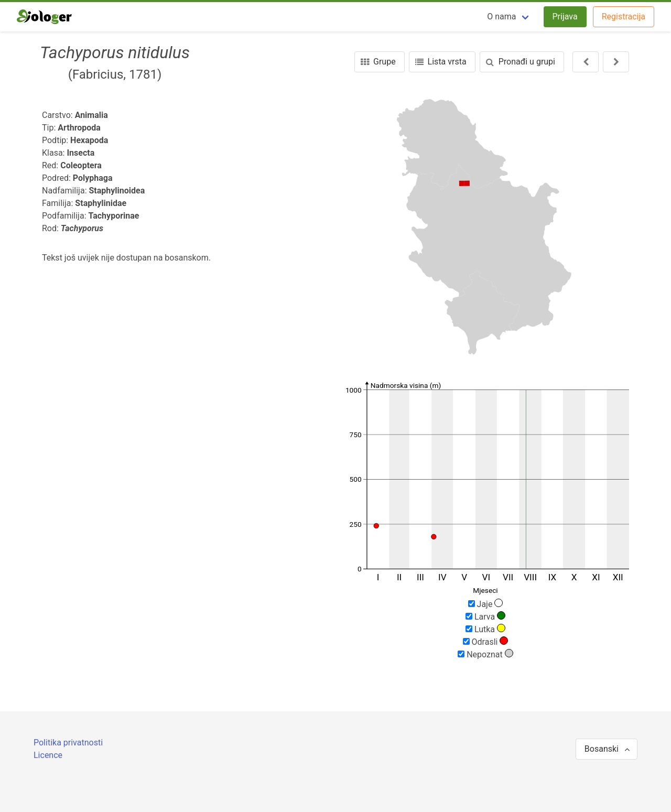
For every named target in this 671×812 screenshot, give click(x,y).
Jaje (486, 604)
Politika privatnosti (68, 743)
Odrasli (486, 642)
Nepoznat (485, 654)
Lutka (485, 629)
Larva (485, 616)
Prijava (565, 17)
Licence (48, 755)
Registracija (624, 17)
